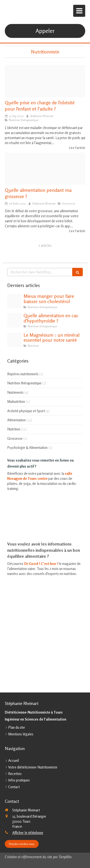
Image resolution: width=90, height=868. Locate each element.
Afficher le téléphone (28, 833)
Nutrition (14, 429)
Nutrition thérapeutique (24, 383)
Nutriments (15, 392)
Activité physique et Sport (26, 411)
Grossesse (15, 438)
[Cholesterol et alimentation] (14, 301)
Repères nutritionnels (23, 374)
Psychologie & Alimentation (27, 448)
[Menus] (45, 81)
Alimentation (16, 420)
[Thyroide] (14, 320)
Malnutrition (16, 402)
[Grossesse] (45, 169)
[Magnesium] (14, 340)
